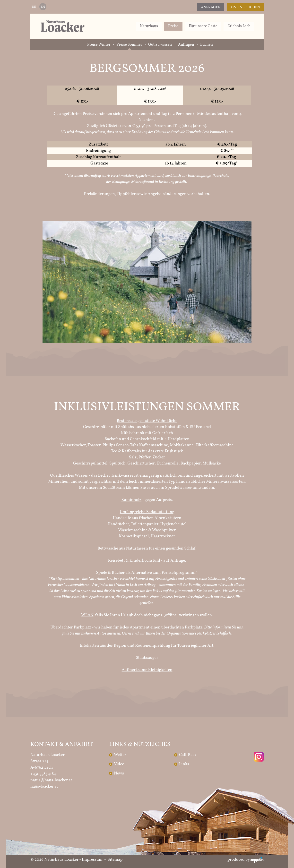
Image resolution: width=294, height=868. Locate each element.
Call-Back (188, 755)
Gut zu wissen (160, 45)
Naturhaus (149, 26)
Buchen (207, 45)
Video (119, 764)
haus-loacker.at (44, 786)
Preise (173, 26)
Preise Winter (99, 45)
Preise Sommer (129, 45)
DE (34, 7)
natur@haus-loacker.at (51, 780)
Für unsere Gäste (203, 26)
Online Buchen (245, 7)
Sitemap (115, 860)
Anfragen (211, 7)
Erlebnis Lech (239, 26)
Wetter (120, 755)
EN (43, 7)
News (119, 773)
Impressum (92, 860)
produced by (246, 860)
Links (184, 764)
